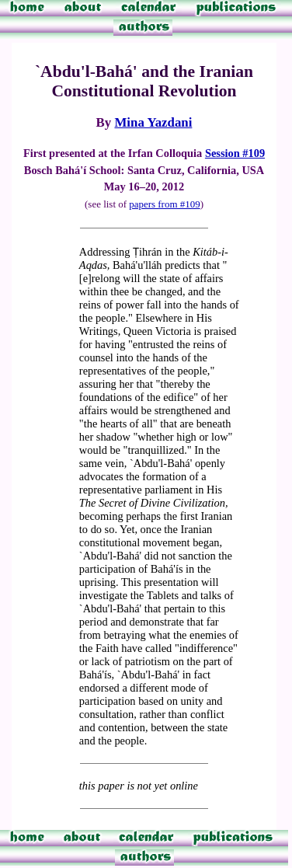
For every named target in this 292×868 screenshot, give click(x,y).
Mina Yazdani (153, 122)
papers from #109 (164, 204)
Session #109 (235, 153)
